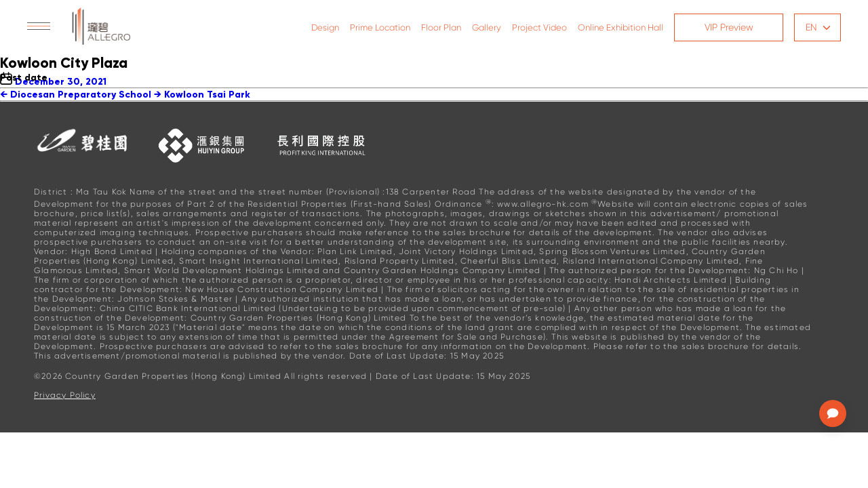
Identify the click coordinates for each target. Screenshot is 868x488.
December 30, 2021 (61, 82)
